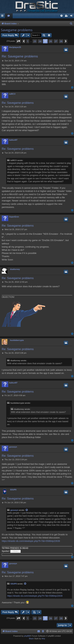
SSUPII (13, 490)
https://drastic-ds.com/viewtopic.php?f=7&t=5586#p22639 (31, 541)
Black (31, 639)
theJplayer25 (15, 47)
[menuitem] (9, 16)
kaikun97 (13, 140)
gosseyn (13, 447)
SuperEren (14, 217)
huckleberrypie (17, 340)
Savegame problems (17, 30)
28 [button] (61, 41)
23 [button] (35, 41)
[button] (18, 41)
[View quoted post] (27, 510)
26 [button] (51, 41)
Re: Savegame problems (20, 56)
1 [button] (28, 41)
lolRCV (12, 94)
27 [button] (56, 41)
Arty (43, 639)
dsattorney (15, 269)
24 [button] (40, 41)
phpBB (27, 636)
